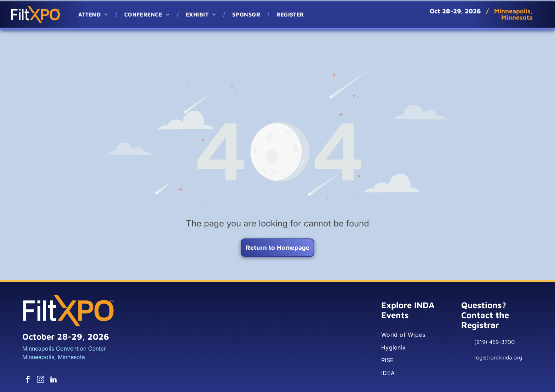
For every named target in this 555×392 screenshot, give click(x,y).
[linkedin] (51, 362)
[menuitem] (94, 13)
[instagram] (39, 362)
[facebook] (27, 362)
